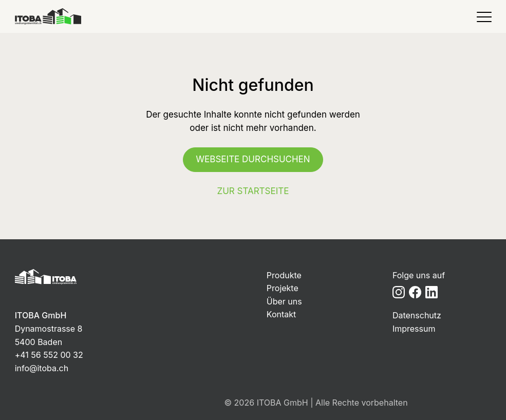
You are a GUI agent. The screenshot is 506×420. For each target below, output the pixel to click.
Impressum (414, 329)
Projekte (283, 288)
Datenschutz (417, 315)
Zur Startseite (253, 191)
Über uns (284, 301)
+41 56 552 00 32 (49, 355)
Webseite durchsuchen (253, 159)
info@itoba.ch (42, 368)
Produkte (284, 275)
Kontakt (281, 314)
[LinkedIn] (432, 292)
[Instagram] (399, 292)
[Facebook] (415, 292)
